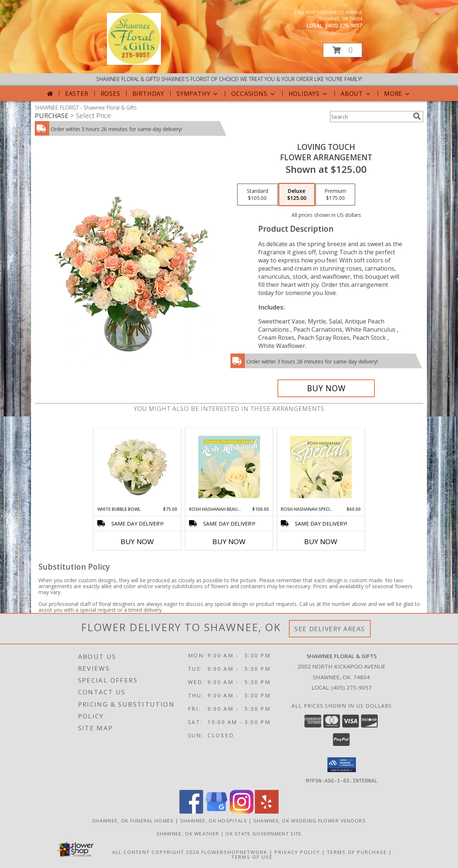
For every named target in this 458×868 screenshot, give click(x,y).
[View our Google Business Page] (216, 811)
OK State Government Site (263, 833)
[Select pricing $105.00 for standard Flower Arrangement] (257, 195)
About (356, 94)
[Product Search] (370, 117)
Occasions (254, 94)
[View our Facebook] (191, 811)
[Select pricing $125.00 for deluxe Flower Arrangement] (297, 195)
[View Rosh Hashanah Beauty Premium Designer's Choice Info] (229, 467)
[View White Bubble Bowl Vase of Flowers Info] (137, 467)
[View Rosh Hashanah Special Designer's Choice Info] (321, 467)
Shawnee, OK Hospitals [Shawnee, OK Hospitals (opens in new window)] (214, 820)
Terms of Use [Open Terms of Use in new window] (252, 857)
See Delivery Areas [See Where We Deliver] (330, 629)
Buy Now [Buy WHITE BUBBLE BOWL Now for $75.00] (137, 542)
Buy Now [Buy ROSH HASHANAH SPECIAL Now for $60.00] (321, 542)
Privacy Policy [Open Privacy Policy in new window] (297, 852)
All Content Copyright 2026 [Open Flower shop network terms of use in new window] (156, 852)
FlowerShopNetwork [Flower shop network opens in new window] (234, 852)
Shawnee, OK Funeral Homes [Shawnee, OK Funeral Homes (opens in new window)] (133, 820)
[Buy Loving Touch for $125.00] (326, 388)
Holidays (309, 94)
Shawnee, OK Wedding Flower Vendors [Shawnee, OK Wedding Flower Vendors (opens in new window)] (310, 820)
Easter (77, 94)
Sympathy (198, 94)
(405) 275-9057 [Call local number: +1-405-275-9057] (344, 25)
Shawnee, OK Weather (188, 833)
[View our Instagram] (242, 811)
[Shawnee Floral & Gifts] (134, 63)
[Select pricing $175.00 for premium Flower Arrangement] (335, 195)
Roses (110, 94)
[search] (417, 116)
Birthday (148, 94)
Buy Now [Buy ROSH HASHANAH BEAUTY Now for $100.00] (229, 542)
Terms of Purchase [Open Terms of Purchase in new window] (357, 852)
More (398, 94)
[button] (343, 50)
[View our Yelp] (267, 811)
